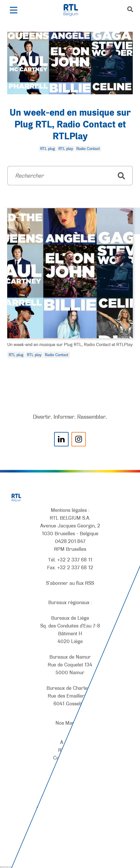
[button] (13, 10)
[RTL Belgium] (74, 10)
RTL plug (16, 355)
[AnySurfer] (70, 842)
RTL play (34, 355)
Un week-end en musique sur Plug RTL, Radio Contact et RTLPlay (70, 125)
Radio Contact (57, 355)
